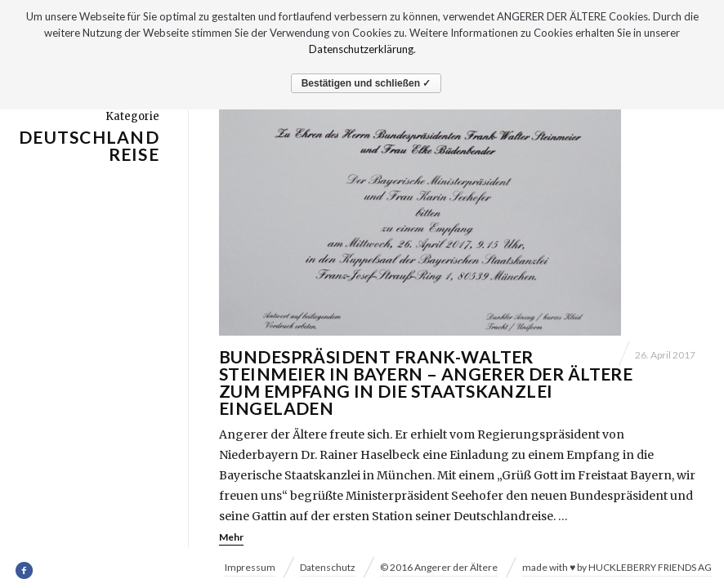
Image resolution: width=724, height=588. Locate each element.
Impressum (250, 567)
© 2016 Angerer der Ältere (439, 567)
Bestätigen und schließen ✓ (366, 83)
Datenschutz (328, 567)
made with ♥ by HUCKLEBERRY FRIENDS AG (617, 567)
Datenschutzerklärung (361, 49)
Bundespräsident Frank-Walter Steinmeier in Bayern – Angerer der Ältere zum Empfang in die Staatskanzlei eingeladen (426, 382)
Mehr (231, 537)
